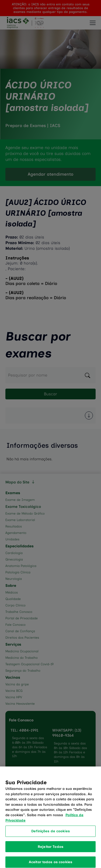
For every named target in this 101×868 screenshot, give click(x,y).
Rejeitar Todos (50, 850)
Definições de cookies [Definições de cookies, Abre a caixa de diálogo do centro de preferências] (50, 834)
